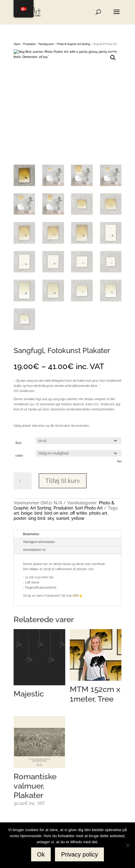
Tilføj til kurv (63, 481)
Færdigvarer (46, 44)
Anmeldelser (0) (34, 550)
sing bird (37, 518)
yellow (78, 518)
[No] (127, 845)
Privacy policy (79, 854)
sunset (63, 518)
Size (18, 443)
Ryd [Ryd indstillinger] (119, 461)
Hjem (17, 44)
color (19, 456)
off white (79, 513)
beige (27, 513)
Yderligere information (39, 542)
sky (51, 518)
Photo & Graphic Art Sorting (74, 44)
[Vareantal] (23, 481)
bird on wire (56, 513)
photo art (98, 513)
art (16, 513)
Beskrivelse (31, 534)
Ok (41, 854)
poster (20, 518)
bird (38, 513)
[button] (113, 58)
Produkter (29, 44)
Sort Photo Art (89, 508)
